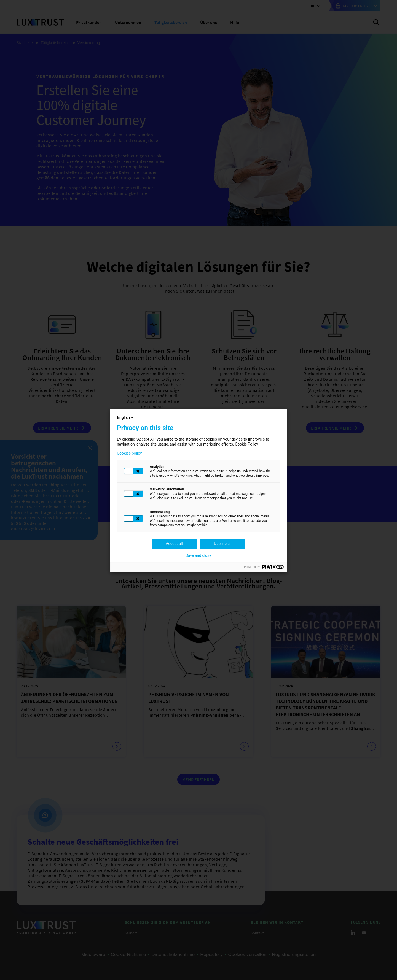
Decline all (223, 544)
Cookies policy (129, 453)
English (126, 417)
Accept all (174, 544)
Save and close (198, 555)
